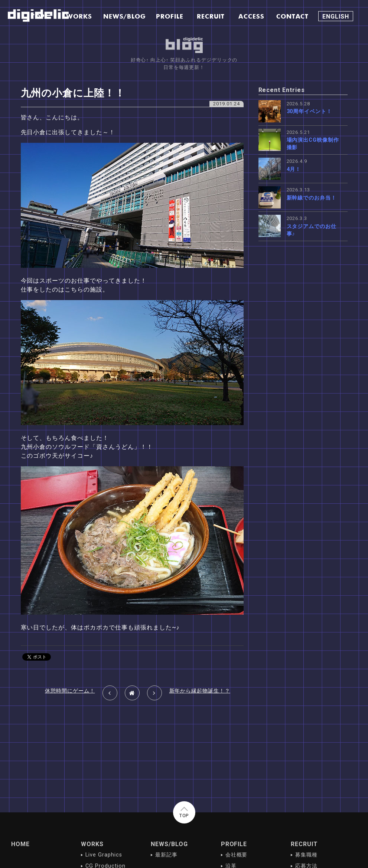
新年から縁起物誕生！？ (200, 691)
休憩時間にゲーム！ (70, 691)
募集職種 (306, 855)
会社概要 (237, 855)
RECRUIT (304, 844)
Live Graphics (104, 855)
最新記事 (166, 855)
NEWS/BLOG (169, 844)
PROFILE (234, 844)
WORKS (92, 844)
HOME (20, 844)
